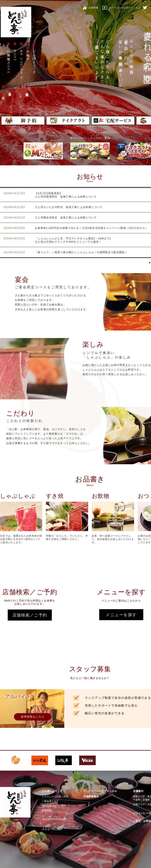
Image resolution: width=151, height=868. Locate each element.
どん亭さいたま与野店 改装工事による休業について (69, 207)
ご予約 (3, 92)
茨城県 (146, 800)
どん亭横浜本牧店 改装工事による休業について (66, 218)
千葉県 (137, 800)
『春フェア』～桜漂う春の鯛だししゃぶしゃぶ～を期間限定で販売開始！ (81, 252)
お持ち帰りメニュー (9, 59)
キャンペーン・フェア (21, 63)
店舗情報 (27, 91)
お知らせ (28, 53)
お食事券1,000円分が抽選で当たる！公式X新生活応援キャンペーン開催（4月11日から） (91, 228)
